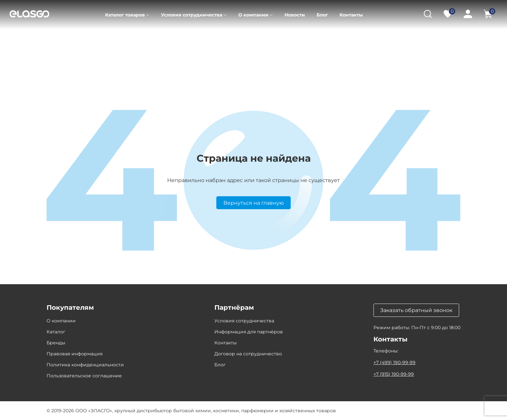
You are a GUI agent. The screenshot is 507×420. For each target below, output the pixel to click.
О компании (253, 15)
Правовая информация (75, 354)
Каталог (85, 39)
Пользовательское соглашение (84, 376)
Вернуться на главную (254, 203)
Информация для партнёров (249, 332)
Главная (56, 39)
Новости (295, 15)
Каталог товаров (125, 15)
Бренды (56, 343)
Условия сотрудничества (192, 15)
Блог (322, 15)
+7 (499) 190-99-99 (394, 362)
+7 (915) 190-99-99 (394, 374)
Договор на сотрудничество (248, 354)
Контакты (351, 15)
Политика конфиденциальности (85, 365)
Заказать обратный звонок (416, 310)
